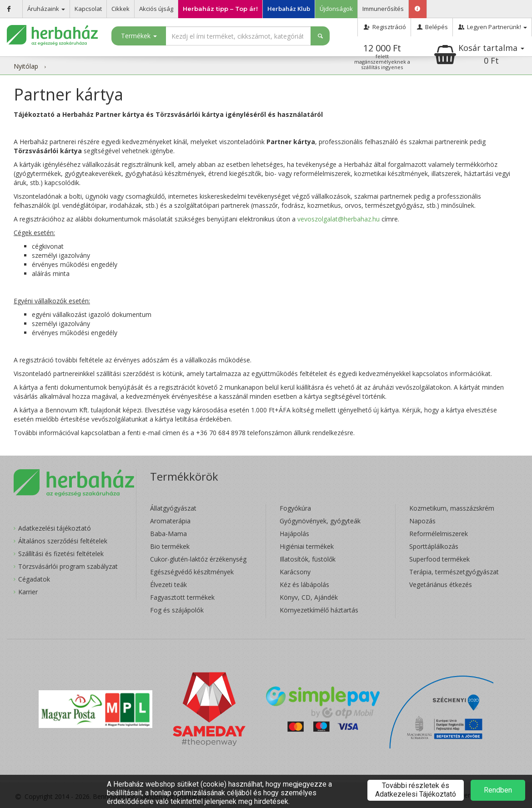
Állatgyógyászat (173, 508)
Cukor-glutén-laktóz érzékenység (198, 559)
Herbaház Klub (289, 9)
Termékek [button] (139, 36)
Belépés (432, 27)
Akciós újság (156, 9)
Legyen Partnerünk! (492, 27)
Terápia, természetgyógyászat (454, 572)
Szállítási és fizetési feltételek (61, 554)
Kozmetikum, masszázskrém (452, 508)
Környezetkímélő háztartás (319, 610)
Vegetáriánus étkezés (441, 585)
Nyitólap (26, 66)
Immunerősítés (383, 9)
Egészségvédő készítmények (192, 572)
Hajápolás (294, 534)
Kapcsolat (88, 9)
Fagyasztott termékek (182, 597)
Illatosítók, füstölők (308, 559)
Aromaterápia (170, 521)
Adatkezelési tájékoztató (55, 528)
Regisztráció (384, 27)
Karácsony (295, 572)
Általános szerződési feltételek (63, 541)
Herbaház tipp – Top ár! (220, 9)
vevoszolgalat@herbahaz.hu (339, 219)
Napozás (422, 521)
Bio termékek (170, 546)
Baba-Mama (168, 534)
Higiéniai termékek (307, 546)
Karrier (28, 592)
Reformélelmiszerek (439, 534)
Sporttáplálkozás (434, 546)
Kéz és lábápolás (304, 585)
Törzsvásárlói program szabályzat (68, 566)
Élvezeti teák (168, 585)
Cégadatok (34, 579)
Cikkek (120, 9)
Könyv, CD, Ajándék (309, 597)
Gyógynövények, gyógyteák (320, 521)
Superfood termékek (439, 559)
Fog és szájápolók (177, 610)
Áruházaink (46, 9)
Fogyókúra (295, 508)
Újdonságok (336, 9)
